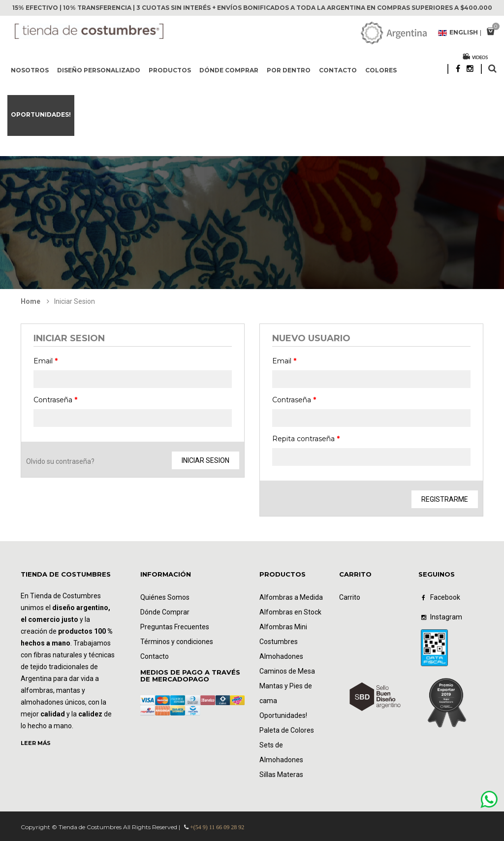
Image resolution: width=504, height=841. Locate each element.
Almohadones (281, 656)
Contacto (338, 70)
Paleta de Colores (287, 730)
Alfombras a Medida (291, 597)
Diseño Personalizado (99, 70)
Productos (170, 70)
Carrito (350, 597)
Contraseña (55, 400)
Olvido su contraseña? (60, 461)
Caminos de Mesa (287, 671)
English (458, 33)
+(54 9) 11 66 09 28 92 (217, 827)
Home (31, 301)
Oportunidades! (41, 114)
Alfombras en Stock (290, 612)
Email (46, 361)
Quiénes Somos (165, 597)
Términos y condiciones (177, 642)
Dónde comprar (229, 70)
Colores (381, 70)
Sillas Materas (281, 775)
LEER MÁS (36, 743)
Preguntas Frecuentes (175, 627)
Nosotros (30, 70)
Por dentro (289, 70)
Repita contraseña (306, 439)
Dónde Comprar (165, 612)
